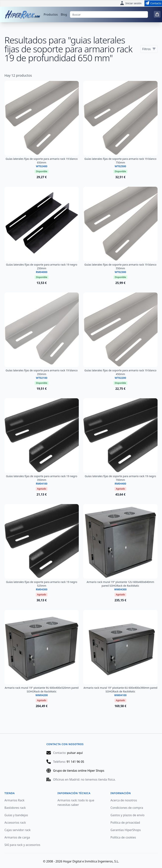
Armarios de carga (17, 837)
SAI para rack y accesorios (22, 845)
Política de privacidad (125, 823)
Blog (64, 14)
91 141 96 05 (75, 762)
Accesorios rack (15, 823)
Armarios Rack (14, 800)
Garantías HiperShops (126, 830)
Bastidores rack (15, 808)
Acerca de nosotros (124, 800)
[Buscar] (109, 14)
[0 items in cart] (157, 14)
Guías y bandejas (16, 815)
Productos (51, 14)
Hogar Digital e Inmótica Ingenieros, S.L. (91, 861)
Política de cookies (123, 837)
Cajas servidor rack (17, 830)
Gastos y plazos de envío (127, 815)
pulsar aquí (75, 753)
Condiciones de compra (127, 808)
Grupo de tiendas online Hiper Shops (79, 771)
